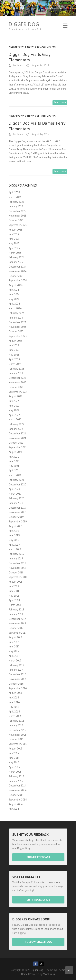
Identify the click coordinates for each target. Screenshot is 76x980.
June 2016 (14, 702)
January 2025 (16, 262)
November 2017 (17, 623)
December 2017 (17, 619)
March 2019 (15, 549)
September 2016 (18, 688)
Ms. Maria (18, 66)
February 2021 (16, 480)
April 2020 (14, 489)
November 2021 (17, 438)
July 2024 (14, 290)
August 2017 (15, 637)
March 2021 (15, 475)
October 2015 (16, 739)
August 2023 (15, 341)
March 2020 (15, 494)
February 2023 (16, 369)
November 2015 (17, 735)
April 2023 (14, 359)
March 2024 (15, 308)
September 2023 (18, 336)
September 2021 (18, 447)
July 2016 (14, 698)
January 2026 (16, 206)
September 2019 (18, 522)
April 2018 (14, 600)
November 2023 (17, 327)
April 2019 (14, 545)
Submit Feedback (38, 857)
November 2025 (17, 216)
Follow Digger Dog (38, 942)
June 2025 (14, 239)
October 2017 (16, 628)
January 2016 (16, 725)
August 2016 (15, 693)
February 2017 (16, 665)
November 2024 (17, 271)
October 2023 (16, 332)
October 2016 (16, 684)
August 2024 (15, 285)
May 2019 (14, 540)
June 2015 (14, 758)
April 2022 (14, 415)
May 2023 (14, 355)
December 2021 (17, 434)
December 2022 (17, 378)
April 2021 (14, 471)
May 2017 (14, 651)
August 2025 (15, 230)
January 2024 (16, 318)
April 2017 (14, 656)
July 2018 (14, 586)
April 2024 (14, 304)
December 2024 (17, 267)
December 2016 (17, 674)
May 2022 (14, 410)
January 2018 (16, 614)
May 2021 (14, 466)
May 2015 (14, 762)
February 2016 (16, 721)
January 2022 (16, 429)
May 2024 (14, 299)
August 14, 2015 (40, 66)
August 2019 (15, 526)
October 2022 (16, 387)
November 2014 (17, 790)
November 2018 (17, 568)
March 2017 (15, 661)
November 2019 (17, 512)
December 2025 (17, 211)
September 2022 (18, 392)
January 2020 (16, 503)
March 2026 (15, 197)
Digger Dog (24, 24)
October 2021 (16, 443)
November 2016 (17, 679)
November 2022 (17, 383)
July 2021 (14, 457)
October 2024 (16, 276)
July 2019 (14, 531)
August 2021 (15, 452)
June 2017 (14, 647)
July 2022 (14, 401)
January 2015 (16, 781)
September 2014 (18, 800)
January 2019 (16, 559)
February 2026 (16, 202)
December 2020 (17, 485)
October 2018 (16, 573)
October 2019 (16, 517)
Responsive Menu (65, 26)
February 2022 (16, 424)
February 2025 (16, 257)
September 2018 (18, 577)
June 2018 (14, 591)
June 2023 (14, 350)
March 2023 (15, 364)
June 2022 (14, 406)
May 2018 (14, 596)
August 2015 (15, 749)
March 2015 (15, 772)
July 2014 (14, 809)
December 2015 (17, 730)
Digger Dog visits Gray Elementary (29, 57)
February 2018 (16, 610)
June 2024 (14, 295)
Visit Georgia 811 (38, 900)
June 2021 (14, 461)
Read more (60, 102)
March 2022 (15, 420)
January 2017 (16, 670)
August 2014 (15, 804)
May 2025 (14, 243)
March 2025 (15, 253)
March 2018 (15, 605)
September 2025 (18, 225)
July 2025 (14, 234)
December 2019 (17, 508)
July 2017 (14, 642)
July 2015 (14, 753)
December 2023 (17, 322)
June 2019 (14, 535)
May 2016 (14, 707)
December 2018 (17, 563)
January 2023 (16, 373)
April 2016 (14, 712)
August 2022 (15, 396)
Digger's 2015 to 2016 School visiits (32, 47)
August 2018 (15, 582)
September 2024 (18, 280)
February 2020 (16, 498)
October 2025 (16, 220)
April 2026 (14, 192)
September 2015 (18, 744)
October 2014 (16, 795)
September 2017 (18, 633)
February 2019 (16, 554)
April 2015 (14, 767)
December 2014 (17, 786)
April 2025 (14, 248)
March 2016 (15, 716)
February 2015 (16, 776)
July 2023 (14, 346)
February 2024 (16, 313)
